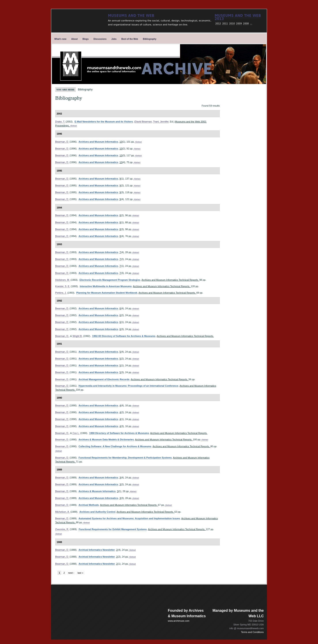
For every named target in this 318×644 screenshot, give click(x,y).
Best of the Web (130, 39)
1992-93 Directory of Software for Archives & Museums (124, 336)
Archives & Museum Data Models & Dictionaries (106, 440)
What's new (60, 39)
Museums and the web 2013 (238, 17)
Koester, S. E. (63, 286)
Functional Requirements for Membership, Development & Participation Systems (125, 458)
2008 (246, 24)
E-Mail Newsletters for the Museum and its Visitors (104, 122)
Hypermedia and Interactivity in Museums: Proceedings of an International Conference (129, 386)
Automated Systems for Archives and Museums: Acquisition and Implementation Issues (129, 518)
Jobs (114, 39)
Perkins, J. (61, 293)
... (251, 24)
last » (80, 573)
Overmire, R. (62, 529)
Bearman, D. (62, 142)
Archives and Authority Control (97, 512)
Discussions (100, 39)
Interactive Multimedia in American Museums (106, 286)
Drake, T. (60, 122)
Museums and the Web (131, 16)
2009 (239, 24)
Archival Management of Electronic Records (104, 379)
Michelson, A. (62, 512)
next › (71, 573)
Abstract (73, 126)
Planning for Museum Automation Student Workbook (107, 293)
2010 (232, 24)
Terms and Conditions (252, 632)
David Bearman (144, 122)
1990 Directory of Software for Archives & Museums (119, 433)
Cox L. (76, 433)
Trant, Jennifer (161, 122)
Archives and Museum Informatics (98, 142)
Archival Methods (89, 505)
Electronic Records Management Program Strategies (110, 280)
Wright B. (77, 336)
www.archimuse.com (179, 621)
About (75, 39)
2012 (218, 24)
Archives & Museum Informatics (97, 491)
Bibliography (150, 39)
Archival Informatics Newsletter (97, 550)
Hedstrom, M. (62, 280)
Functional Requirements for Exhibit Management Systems (113, 529)
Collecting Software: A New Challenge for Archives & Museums (115, 446)
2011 (225, 24)
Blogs (86, 39)
